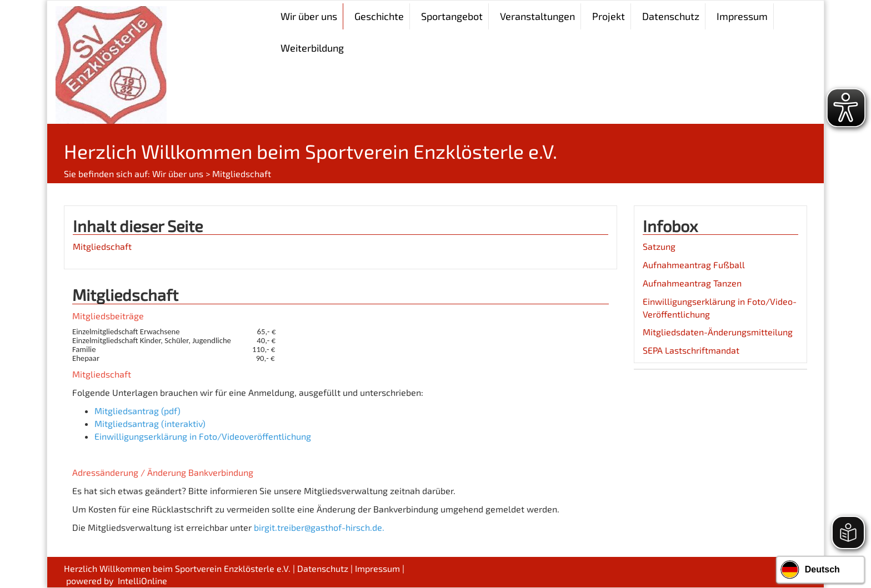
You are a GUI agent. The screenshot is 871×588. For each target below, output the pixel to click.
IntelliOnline (142, 581)
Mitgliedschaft (102, 246)
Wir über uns (178, 174)
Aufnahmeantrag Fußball (694, 265)
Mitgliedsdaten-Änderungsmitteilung (718, 332)
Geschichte (379, 16)
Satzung (659, 246)
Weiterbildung (312, 48)
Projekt (609, 16)
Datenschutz (671, 16)
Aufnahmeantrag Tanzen (692, 283)
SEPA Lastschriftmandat (691, 350)
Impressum (742, 16)
